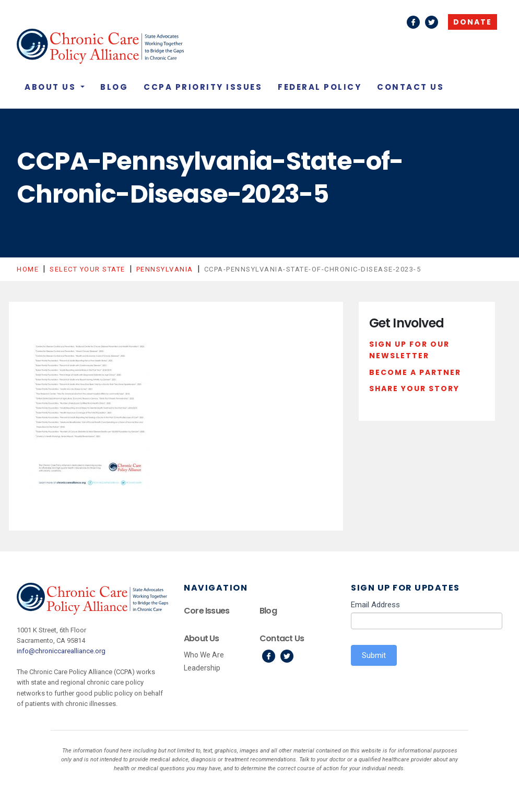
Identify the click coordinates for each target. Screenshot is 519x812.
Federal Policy (320, 87)
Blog (114, 87)
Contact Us (410, 87)
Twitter (432, 22)
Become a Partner (415, 372)
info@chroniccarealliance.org (61, 651)
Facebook (413, 22)
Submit (374, 655)
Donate (473, 22)
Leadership (202, 668)
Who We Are (204, 655)
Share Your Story (414, 389)
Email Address (375, 605)
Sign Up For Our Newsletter (409, 350)
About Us (52, 87)
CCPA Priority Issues (203, 87)
